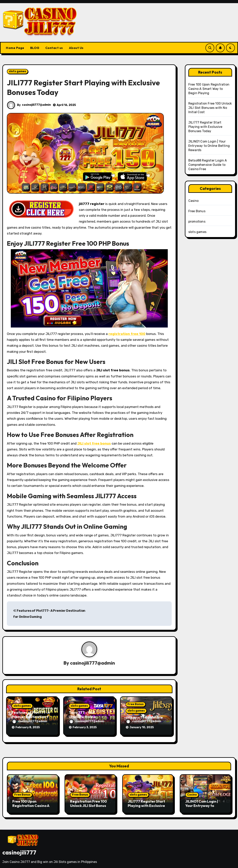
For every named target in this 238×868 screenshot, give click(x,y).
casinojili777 (19, 851)
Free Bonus (136, 704)
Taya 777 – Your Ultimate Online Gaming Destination (86, 717)
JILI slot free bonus (94, 443)
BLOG (35, 48)
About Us (76, 48)
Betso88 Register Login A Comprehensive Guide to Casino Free (208, 165)
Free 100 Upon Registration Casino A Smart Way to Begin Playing (209, 89)
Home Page (15, 48)
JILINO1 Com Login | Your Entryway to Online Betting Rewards (209, 146)
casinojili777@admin (36, 105)
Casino (193, 201)
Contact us (54, 48)
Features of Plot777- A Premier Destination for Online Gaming (32, 717)
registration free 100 (127, 334)
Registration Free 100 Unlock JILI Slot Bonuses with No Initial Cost (210, 108)
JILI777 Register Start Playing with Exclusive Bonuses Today (205, 127)
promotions (197, 222)
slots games (17, 71)
